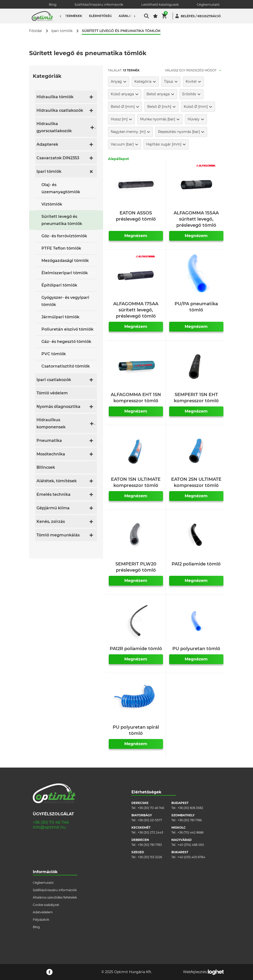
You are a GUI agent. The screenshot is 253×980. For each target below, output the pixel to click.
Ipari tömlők (62, 31)
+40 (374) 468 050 (191, 845)
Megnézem (136, 236)
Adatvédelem (43, 912)
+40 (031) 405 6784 (191, 857)
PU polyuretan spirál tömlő (136, 730)
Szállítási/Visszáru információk (99, 4)
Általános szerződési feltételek (55, 897)
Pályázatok (41, 920)
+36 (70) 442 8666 (190, 832)
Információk (45, 872)
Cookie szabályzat (46, 905)
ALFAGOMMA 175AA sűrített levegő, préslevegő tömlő (136, 310)
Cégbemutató (208, 4)
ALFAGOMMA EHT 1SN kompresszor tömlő (136, 398)
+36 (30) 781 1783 (150, 845)
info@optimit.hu (49, 827)
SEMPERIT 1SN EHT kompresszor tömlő (196, 398)
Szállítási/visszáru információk (55, 890)
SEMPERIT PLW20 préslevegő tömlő (136, 567)
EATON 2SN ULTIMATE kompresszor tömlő (196, 482)
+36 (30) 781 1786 (190, 820)
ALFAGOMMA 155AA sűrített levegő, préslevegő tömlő (196, 219)
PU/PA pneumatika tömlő (196, 307)
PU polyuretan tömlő (196, 649)
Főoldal (36, 31)
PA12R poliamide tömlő (136, 649)
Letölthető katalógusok (160, 4)
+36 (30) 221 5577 (150, 820)
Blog (53, 4)
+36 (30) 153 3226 (150, 857)
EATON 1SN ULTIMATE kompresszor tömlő (136, 482)
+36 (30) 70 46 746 (51, 822)
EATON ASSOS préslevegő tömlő (136, 216)
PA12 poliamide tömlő (196, 564)
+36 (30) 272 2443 (150, 832)
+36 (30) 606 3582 (190, 808)
